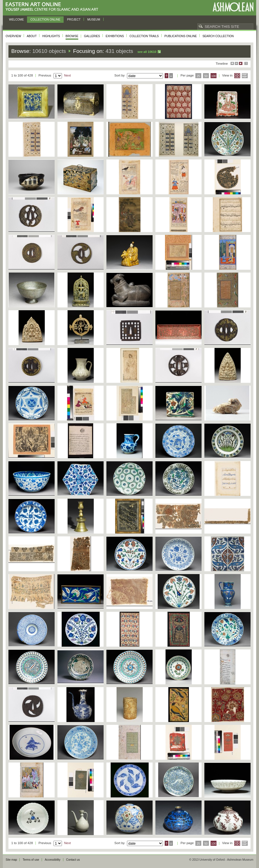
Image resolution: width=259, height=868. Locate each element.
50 (206, 76)
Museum (94, 20)
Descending (171, 76)
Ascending (167, 76)
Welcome (16, 20)
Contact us (73, 860)
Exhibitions (115, 36)
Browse (72, 36)
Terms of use (31, 860)
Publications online (181, 36)
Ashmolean (233, 7)
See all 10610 (147, 52)
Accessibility (53, 860)
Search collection (218, 36)
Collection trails (144, 36)
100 (214, 76)
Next (68, 75)
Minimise (236, 63)
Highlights (51, 36)
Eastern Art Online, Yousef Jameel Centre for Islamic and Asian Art (53, 7)
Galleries (92, 36)
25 (198, 76)
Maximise (232, 63)
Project (74, 20)
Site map (11, 860)
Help (246, 63)
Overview (13, 36)
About (32, 36)
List (245, 76)
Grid (237, 76)
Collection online (45, 20)
